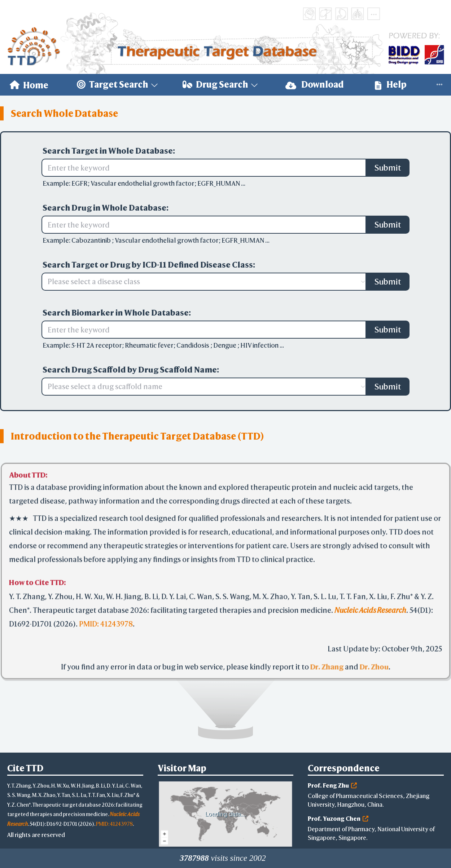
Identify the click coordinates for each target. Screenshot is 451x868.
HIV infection (260, 345)
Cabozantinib (92, 240)
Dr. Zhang (327, 667)
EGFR (80, 183)
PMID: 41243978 (106, 624)
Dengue (225, 345)
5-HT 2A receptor (97, 345)
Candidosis (193, 345)
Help (391, 85)
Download (315, 85)
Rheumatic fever (149, 345)
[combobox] (200, 282)
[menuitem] (29, 85)
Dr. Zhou (374, 667)
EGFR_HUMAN (219, 183)
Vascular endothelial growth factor (143, 183)
